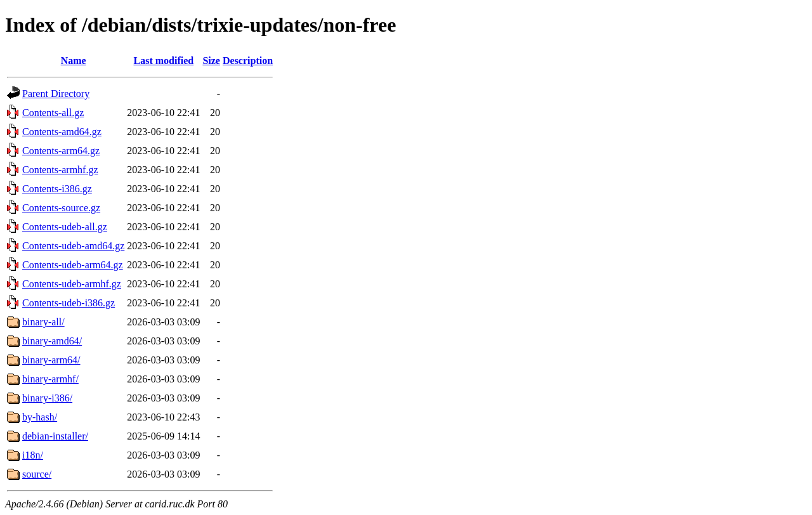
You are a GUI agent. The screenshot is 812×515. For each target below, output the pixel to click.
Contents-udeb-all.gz (65, 227)
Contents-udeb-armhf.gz (72, 284)
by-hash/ (40, 417)
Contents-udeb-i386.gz (69, 303)
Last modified (164, 61)
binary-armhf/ (50, 379)
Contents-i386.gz (57, 189)
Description (248, 61)
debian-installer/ (55, 436)
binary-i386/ (47, 398)
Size (211, 61)
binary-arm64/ (51, 360)
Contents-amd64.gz (62, 132)
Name (74, 61)
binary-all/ (43, 322)
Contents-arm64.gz (61, 151)
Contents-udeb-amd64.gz (73, 246)
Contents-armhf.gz (60, 170)
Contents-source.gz (61, 208)
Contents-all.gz (53, 113)
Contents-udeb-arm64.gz (73, 265)
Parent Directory (56, 94)
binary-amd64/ (52, 341)
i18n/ (33, 455)
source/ (37, 474)
